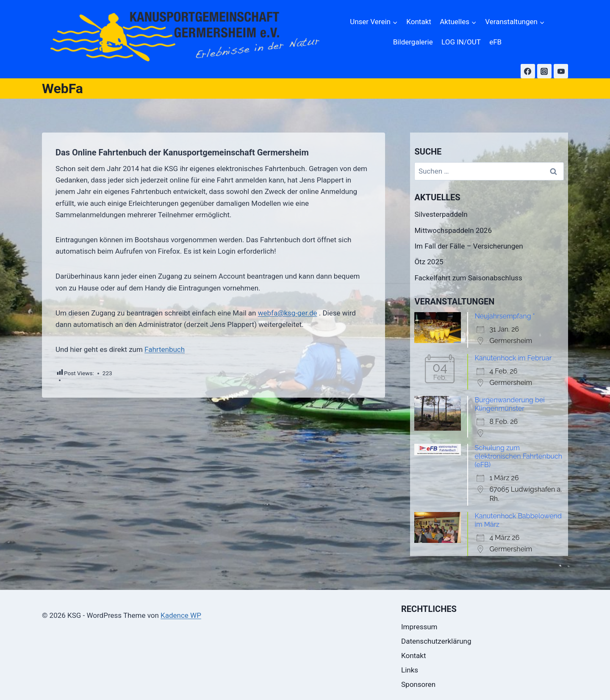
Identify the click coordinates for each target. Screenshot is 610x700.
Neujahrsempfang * (505, 316)
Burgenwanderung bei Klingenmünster (509, 404)
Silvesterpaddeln (441, 214)
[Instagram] (544, 71)
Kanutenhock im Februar (513, 358)
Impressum (419, 627)
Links (410, 670)
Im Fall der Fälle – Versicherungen (469, 246)
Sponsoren (418, 684)
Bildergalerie (413, 42)
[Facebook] (528, 71)
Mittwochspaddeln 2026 (453, 230)
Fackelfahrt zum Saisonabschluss (468, 278)
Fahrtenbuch (165, 349)
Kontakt (419, 22)
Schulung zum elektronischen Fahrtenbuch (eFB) (518, 456)
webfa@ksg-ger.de (288, 313)
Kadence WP (181, 615)
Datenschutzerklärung (436, 641)
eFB (495, 42)
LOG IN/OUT (461, 42)
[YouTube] (561, 71)
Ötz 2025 (429, 262)
